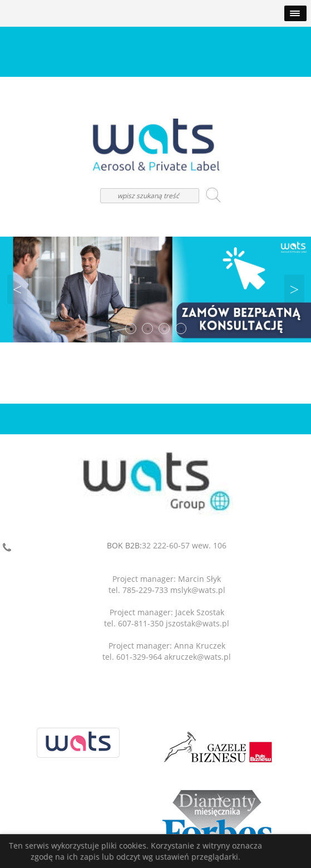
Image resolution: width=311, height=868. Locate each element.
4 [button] (181, 329)
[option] (155, 290)
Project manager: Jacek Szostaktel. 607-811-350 (164, 618)
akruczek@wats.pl (198, 657)
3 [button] (165, 329)
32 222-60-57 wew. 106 (184, 545)
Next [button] (294, 290)
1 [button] (131, 329)
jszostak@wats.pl (198, 623)
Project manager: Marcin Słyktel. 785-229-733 (165, 584)
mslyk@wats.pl (198, 590)
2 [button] (148, 329)
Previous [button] (17, 290)
